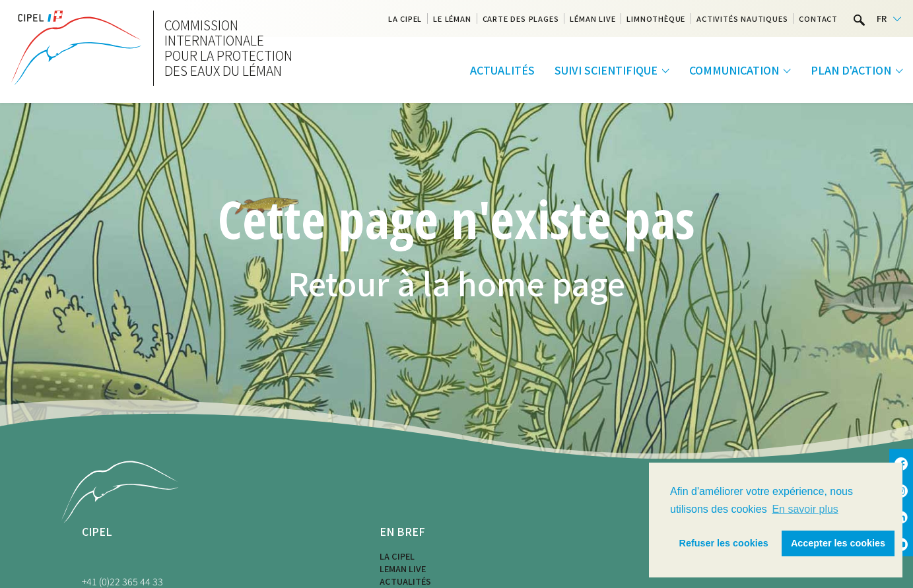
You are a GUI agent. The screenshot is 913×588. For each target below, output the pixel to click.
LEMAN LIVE (403, 569)
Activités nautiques (742, 18)
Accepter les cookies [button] (838, 543)
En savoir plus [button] (805, 509)
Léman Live (592, 18)
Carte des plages (521, 18)
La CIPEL (405, 18)
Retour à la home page (456, 282)
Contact (818, 18)
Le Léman (452, 18)
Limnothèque (656, 18)
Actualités (502, 70)
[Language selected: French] (889, 19)
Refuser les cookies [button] (724, 543)
